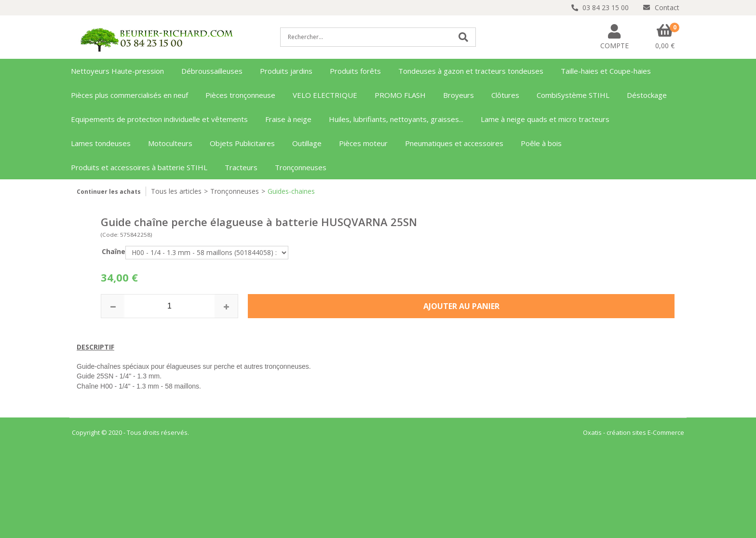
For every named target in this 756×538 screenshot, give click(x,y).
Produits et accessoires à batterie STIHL (139, 167)
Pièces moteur (363, 143)
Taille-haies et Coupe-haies (606, 71)
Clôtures (505, 95)
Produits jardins (286, 71)
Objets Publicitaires (242, 143)
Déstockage (647, 95)
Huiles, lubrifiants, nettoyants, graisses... (396, 119)
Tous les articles (176, 191)
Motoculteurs (170, 143)
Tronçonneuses (301, 167)
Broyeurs (459, 95)
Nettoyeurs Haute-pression (117, 71)
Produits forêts (355, 71)
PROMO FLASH (400, 95)
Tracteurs (241, 167)
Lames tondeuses (101, 143)
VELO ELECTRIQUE (325, 95)
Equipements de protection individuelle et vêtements (159, 119)
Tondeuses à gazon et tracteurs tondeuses (471, 71)
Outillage (307, 143)
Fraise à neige (288, 119)
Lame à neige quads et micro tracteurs (545, 119)
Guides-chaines (291, 191)
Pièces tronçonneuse (240, 95)
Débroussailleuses (212, 71)
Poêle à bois (541, 143)
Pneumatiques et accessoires (454, 143)
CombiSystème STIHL (573, 95)
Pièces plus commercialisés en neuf (129, 95)
